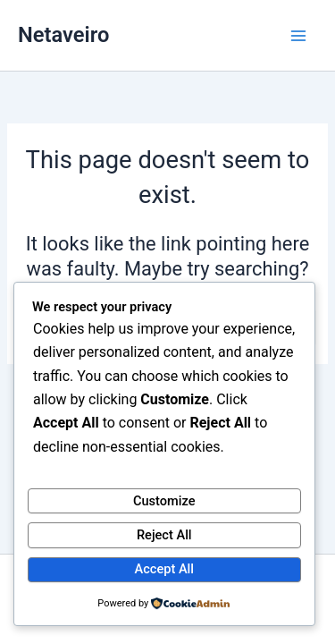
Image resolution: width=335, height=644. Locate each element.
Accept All (164, 569)
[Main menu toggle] (298, 36)
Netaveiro (63, 35)
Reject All (164, 535)
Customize (164, 501)
